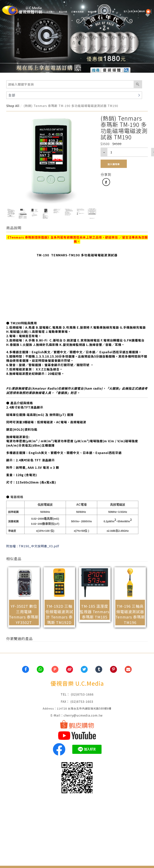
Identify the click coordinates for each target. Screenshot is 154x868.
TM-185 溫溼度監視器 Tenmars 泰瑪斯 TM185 (95, 611)
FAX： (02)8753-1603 (77, 701)
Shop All (13, 106)
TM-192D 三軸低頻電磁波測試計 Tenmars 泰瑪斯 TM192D (59, 614)
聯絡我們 (92, 12)
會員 (136, 11)
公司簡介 (51, 12)
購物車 (142, 11)
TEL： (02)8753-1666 (77, 694)
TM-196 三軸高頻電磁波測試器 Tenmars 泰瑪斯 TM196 (130, 614)
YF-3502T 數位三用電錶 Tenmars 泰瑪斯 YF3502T (24, 614)
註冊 (131, 11)
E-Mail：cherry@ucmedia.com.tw (77, 715)
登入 (126, 11)
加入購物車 (114, 164)
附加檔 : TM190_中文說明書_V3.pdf (33, 546)
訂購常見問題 (78, 12)
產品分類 (63, 12)
